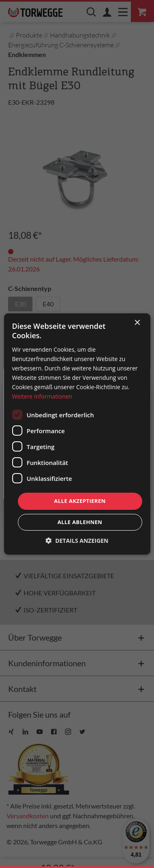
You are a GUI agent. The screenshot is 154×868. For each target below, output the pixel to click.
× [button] (137, 323)
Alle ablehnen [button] (80, 522)
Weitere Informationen (42, 396)
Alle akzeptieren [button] (80, 501)
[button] (77, 541)
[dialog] (77, 434)
